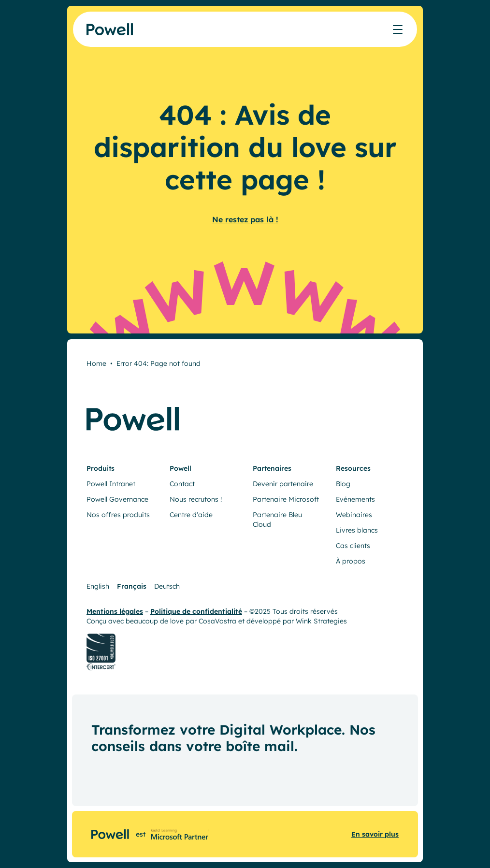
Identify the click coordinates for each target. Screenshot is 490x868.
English (98, 586)
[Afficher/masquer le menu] (398, 29)
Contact (182, 484)
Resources (353, 468)
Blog (343, 484)
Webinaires (354, 515)
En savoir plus (375, 834)
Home (96, 363)
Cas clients (353, 546)
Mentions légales (115, 611)
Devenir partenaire (283, 484)
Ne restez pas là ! (245, 219)
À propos (351, 561)
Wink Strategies (321, 621)
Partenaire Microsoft (286, 499)
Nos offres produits (118, 515)
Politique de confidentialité (196, 611)
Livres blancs (357, 530)
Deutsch (167, 586)
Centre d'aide (191, 515)
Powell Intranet (111, 484)
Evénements (355, 499)
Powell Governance (117, 499)
